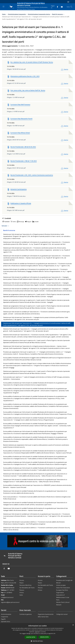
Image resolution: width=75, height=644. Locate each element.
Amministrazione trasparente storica (39, 14)
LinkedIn (35, 222)
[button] (38, 641)
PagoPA (3, 619)
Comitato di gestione (26, 614)
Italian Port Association (63, 588)
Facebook (6, 222)
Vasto (21, 595)
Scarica (64, 69)
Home (4, 14)
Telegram (28, 222)
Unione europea (61, 585)
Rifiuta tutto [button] (44, 637)
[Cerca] (71, 7)
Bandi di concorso (57, 14)
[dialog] (37, 634)
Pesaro (21, 583)
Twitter (13, 222)
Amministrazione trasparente (17, 14)
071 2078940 (8, 592)
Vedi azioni (6, 226)
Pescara (22, 590)
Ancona (22, 580)
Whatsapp (20, 222)
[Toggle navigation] (3, 7)
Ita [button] (69, 2)
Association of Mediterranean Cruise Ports (63, 597)
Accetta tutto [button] (31, 637)
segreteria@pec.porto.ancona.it (10, 602)
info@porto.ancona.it (7, 597)
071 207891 (11, 590)
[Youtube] (61, 7)
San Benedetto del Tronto (27, 588)
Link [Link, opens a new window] (54, 633)
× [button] (73, 625)
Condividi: (7, 218)
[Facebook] (57, 7)
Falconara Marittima (25, 585)
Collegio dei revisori (62, 614)
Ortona (22, 592)
